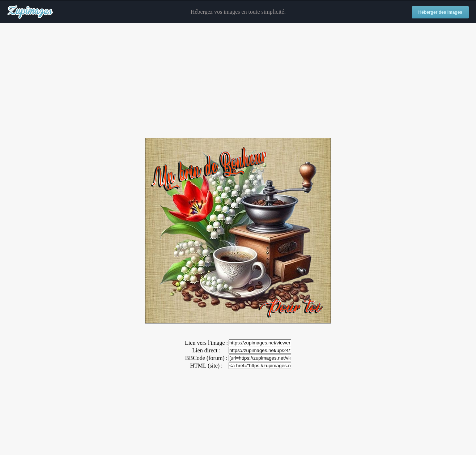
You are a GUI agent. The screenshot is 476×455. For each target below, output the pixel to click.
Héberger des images (440, 12)
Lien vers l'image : (206, 343)
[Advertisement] (238, 81)
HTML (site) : (206, 366)
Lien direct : (206, 350)
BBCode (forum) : (206, 358)
